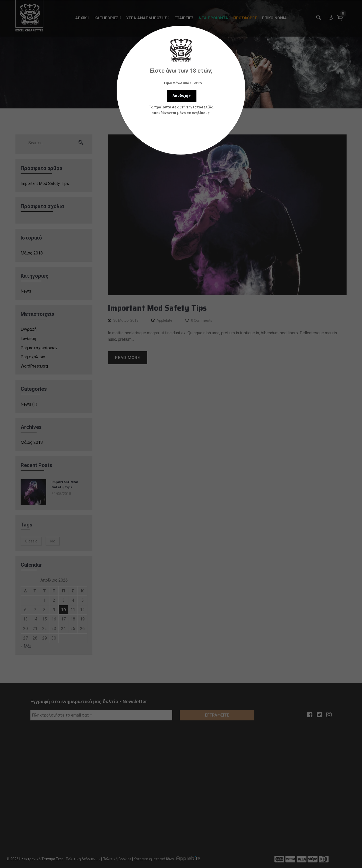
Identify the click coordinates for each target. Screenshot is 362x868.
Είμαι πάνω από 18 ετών (181, 83)
